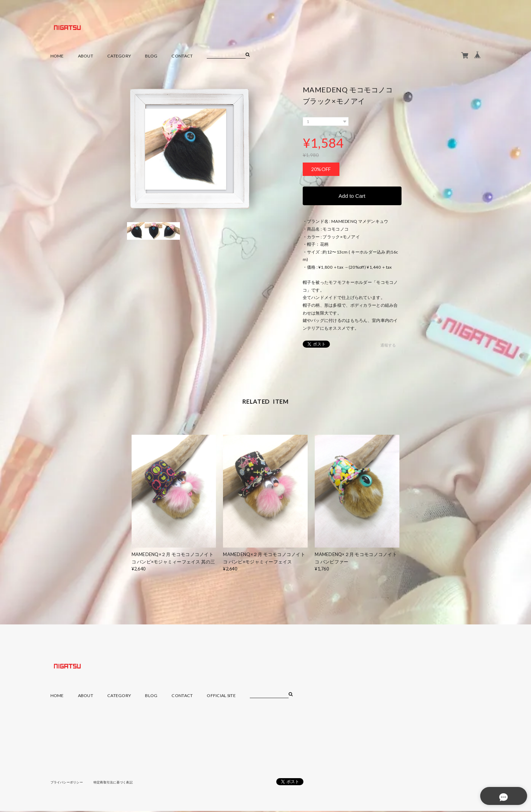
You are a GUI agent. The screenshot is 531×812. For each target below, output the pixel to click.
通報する (388, 346)
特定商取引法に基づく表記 (119, 783)
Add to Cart (352, 196)
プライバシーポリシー (69, 783)
